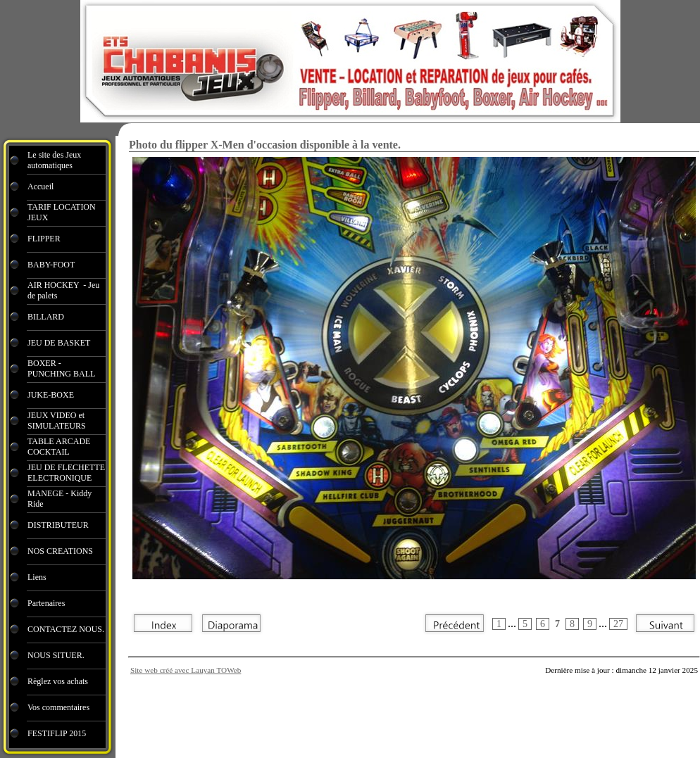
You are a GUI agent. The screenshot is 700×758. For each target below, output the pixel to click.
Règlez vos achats (58, 681)
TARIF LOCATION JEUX (62, 212)
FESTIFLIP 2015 (57, 733)
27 (618, 624)
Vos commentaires (58, 707)
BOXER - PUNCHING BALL (61, 368)
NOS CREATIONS (60, 551)
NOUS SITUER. (56, 655)
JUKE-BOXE (51, 395)
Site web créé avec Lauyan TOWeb (186, 670)
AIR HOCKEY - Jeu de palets (63, 290)
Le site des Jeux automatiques (54, 160)
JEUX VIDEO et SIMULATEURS (57, 421)
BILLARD (46, 317)
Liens (37, 577)
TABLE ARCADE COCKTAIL (59, 447)
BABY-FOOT (51, 265)
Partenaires (47, 603)
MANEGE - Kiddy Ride (60, 499)
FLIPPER (44, 239)
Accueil (40, 187)
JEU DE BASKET (59, 343)
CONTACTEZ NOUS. (66, 629)
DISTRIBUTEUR (58, 525)
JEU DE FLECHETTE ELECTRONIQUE (66, 473)
